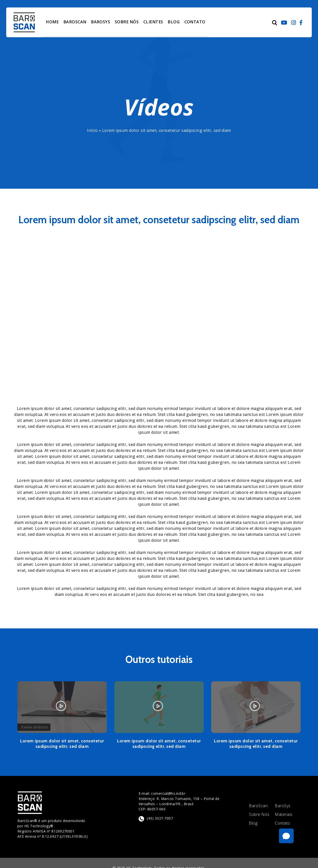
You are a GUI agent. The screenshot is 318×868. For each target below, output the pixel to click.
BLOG (171, 22)
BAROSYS (100, 22)
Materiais (284, 814)
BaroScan (258, 806)
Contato (282, 823)
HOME (52, 22)
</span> (159, 321)
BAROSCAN (74, 22)
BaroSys (283, 806)
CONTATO (192, 22)
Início (92, 130)
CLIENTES (151, 22)
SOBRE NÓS (125, 22)
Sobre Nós (259, 814)
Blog (253, 823)
